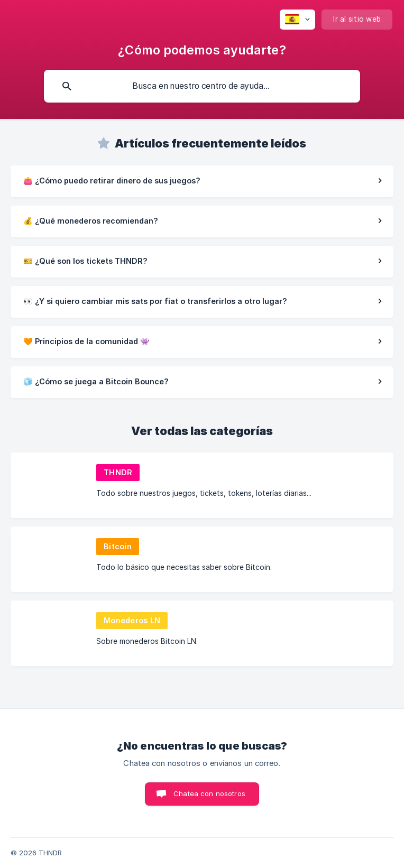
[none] (297, 20)
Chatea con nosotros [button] (209, 793)
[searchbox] (202, 86)
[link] (202, 181)
